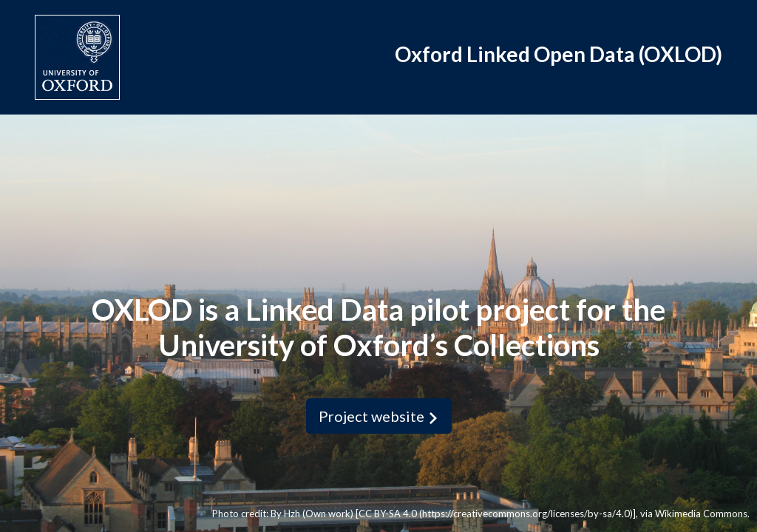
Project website (379, 416)
